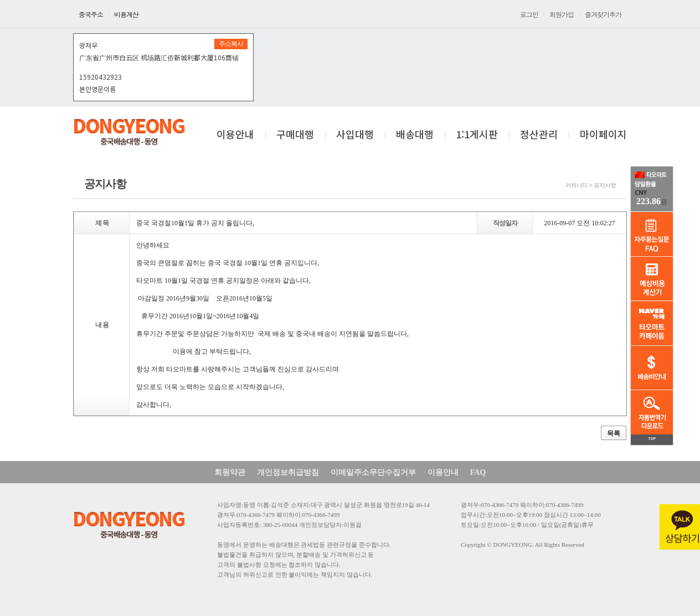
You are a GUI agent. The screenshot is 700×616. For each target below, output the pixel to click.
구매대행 (295, 135)
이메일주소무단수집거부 (373, 472)
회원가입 (562, 14)
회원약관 (230, 472)
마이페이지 (603, 135)
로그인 (529, 14)
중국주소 (91, 14)
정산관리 (539, 135)
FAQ (478, 472)
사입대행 (355, 135)
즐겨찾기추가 (603, 14)
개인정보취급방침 (288, 472)
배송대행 (415, 135)
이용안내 (235, 135)
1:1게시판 (477, 135)
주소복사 (231, 44)
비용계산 (126, 14)
